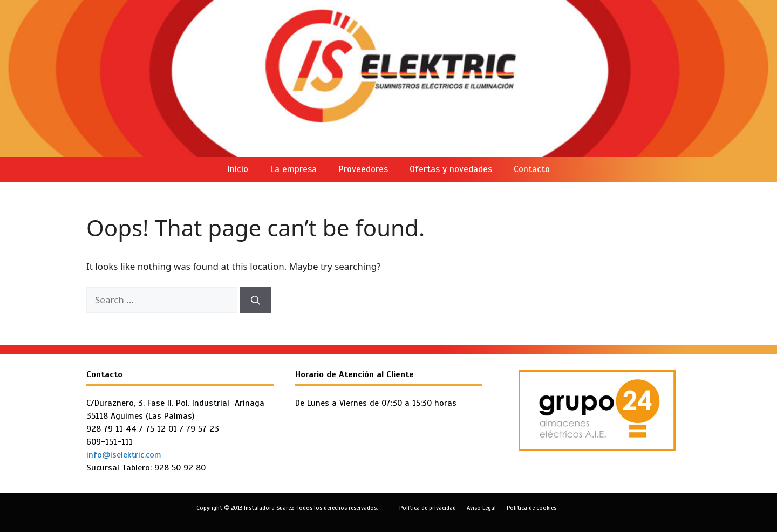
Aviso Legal (481, 508)
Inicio (238, 169)
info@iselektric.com (124, 455)
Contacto (532, 169)
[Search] (255, 300)
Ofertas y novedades (451, 169)
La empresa (293, 169)
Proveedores (363, 169)
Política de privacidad (428, 508)
